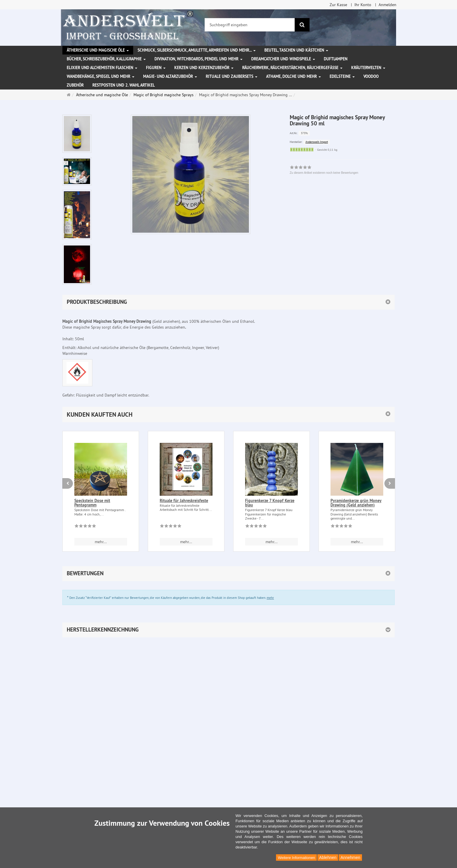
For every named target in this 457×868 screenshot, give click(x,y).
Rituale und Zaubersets (232, 76)
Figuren (156, 68)
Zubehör (75, 85)
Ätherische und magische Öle (98, 50)
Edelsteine (342, 76)
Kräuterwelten (368, 68)
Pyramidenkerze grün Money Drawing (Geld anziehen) (356, 503)
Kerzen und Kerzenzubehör (204, 68)
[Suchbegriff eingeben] (250, 25)
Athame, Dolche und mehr (293, 76)
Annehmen (350, 858)
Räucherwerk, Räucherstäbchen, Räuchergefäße (292, 68)
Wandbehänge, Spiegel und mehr (101, 76)
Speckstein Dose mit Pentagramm (92, 503)
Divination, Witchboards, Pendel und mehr (198, 59)
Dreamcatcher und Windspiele (283, 59)
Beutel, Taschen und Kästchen (296, 50)
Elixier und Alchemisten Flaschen (102, 68)
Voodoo (371, 76)
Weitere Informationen (296, 858)
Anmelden (387, 5)
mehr (270, 598)
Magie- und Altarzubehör (170, 76)
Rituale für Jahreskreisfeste (184, 501)
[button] (228, 414)
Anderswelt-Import (317, 142)
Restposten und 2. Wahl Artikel (124, 85)
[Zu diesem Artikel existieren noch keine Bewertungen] (85, 527)
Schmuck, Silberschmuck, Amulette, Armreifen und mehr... (197, 50)
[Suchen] (302, 25)
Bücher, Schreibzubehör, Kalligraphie (106, 59)
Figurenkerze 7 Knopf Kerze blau (270, 503)
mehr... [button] (101, 542)
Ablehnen (328, 858)
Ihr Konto (363, 5)
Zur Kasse (338, 5)
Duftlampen (336, 59)
